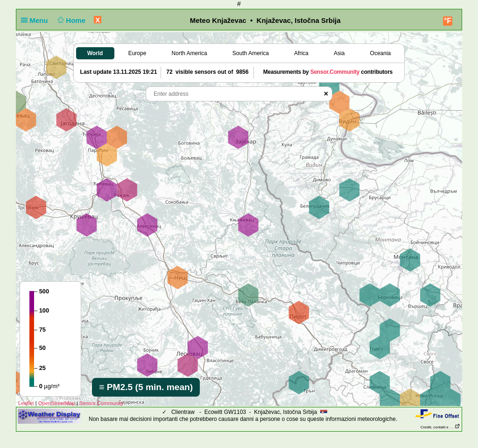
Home (71, 20)
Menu (36, 20)
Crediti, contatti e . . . (440, 427)
